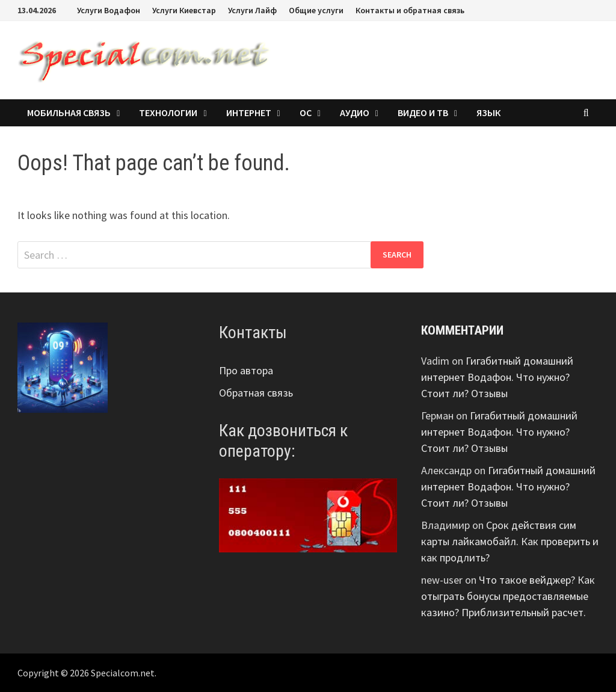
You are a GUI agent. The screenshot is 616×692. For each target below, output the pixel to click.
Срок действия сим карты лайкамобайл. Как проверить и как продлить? (510, 541)
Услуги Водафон (109, 10)
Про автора (246, 370)
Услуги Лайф (252, 10)
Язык (488, 113)
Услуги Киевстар (184, 10)
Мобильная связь (69, 113)
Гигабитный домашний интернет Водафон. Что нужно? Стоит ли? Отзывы (497, 377)
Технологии (168, 113)
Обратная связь (256, 393)
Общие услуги (316, 10)
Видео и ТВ (423, 113)
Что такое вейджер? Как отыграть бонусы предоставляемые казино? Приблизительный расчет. (508, 596)
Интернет (249, 113)
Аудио (355, 113)
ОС (306, 113)
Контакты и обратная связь (410, 10)
